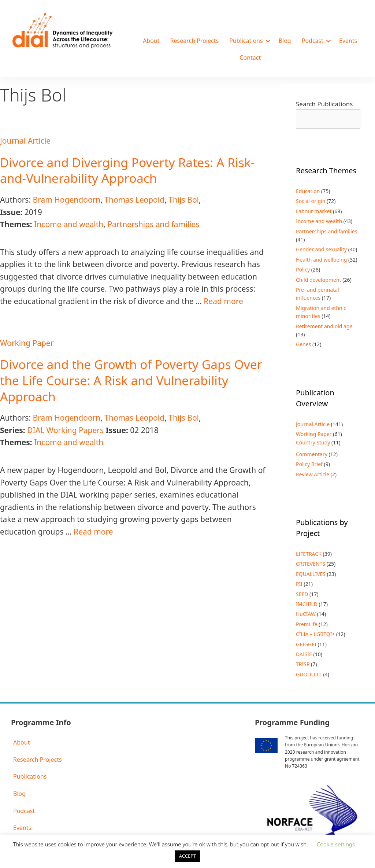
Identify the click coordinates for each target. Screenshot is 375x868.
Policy (303, 269)
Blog (285, 41)
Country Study (313, 442)
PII (299, 584)
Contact (250, 58)
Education (308, 191)
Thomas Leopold (134, 200)
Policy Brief (309, 464)
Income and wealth (69, 224)
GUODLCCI (309, 674)
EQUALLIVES (311, 574)
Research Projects (195, 41)
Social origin (311, 201)
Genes (303, 344)
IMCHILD (307, 604)
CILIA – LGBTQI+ (315, 634)
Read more (223, 301)
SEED (302, 594)
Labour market (314, 211)
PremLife (307, 624)
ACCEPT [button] (188, 856)
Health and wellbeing (321, 260)
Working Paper (27, 343)
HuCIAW (306, 614)
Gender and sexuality (321, 249)
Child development (319, 280)
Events (348, 41)
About (151, 41)
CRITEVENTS (311, 564)
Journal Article (25, 141)
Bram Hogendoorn (66, 200)
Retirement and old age (324, 326)
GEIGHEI (306, 644)
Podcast (313, 41)
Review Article (313, 474)
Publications (246, 41)
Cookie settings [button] (336, 844)
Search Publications (324, 104)
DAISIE (304, 654)
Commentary (312, 454)
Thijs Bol (184, 200)
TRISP (303, 664)
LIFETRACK (309, 554)
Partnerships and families (153, 224)
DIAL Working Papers (65, 430)
